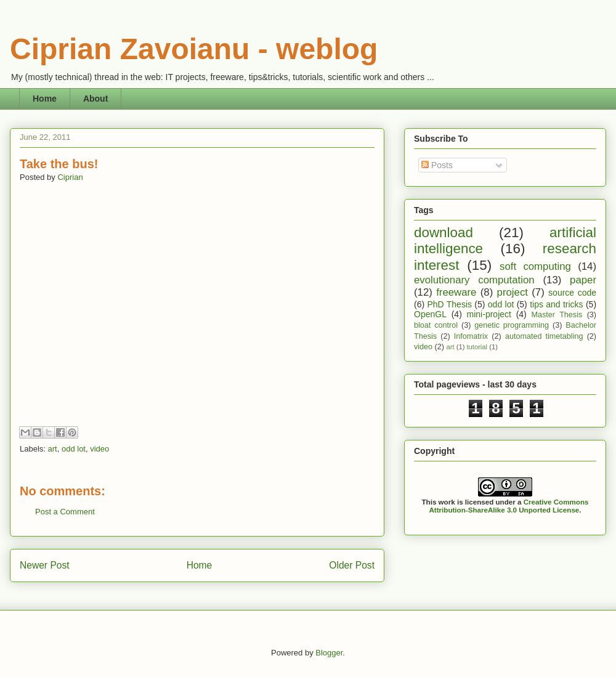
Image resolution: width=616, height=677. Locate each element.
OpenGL (430, 314)
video (99, 449)
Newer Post (45, 565)
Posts (437, 165)
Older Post (352, 565)
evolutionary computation (474, 280)
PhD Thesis (449, 304)
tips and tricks (556, 304)
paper (583, 280)
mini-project (489, 314)
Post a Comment (65, 512)
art (53, 449)
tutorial (477, 347)
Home (45, 99)
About (95, 99)
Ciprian (70, 177)
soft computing (535, 266)
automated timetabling (544, 336)
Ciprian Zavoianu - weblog (194, 49)
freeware (456, 292)
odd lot (74, 449)
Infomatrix (471, 336)
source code (572, 293)
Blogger (329, 653)
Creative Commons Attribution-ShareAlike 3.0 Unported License (509, 506)
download (444, 233)
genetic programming (512, 325)
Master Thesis (557, 315)
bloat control (436, 325)
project (513, 292)
